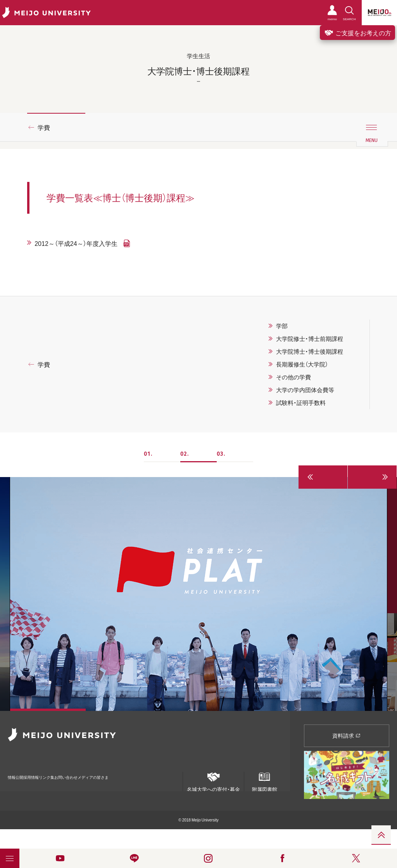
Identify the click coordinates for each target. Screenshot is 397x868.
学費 (44, 127)
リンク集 (78, 772)
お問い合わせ (114, 772)
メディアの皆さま (159, 772)
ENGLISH (171, 784)
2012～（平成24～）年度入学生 (76, 243)
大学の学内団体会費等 (305, 390)
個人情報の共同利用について (95, 787)
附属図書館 (264, 779)
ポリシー (57, 787)
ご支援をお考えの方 (357, 33)
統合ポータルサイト (25, 787)
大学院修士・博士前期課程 (310, 339)
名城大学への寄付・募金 (213, 779)
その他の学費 (293, 377)
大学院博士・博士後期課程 (310, 351)
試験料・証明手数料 (301, 403)
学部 (282, 326)
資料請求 (346, 735)
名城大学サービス (140, 787)
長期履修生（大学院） (302, 364)
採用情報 (48, 772)
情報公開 (18, 772)
